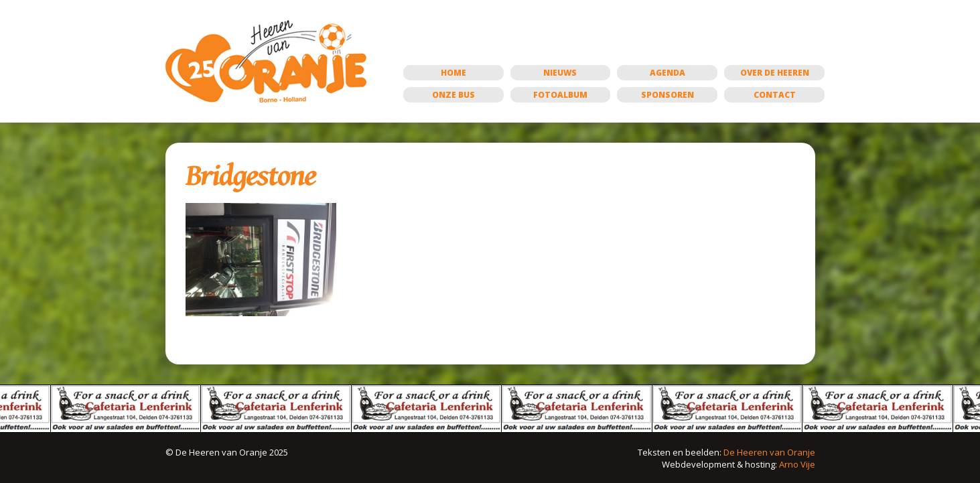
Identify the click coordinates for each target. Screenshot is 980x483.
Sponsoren (668, 95)
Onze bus (453, 95)
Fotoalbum (560, 95)
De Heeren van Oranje (769, 452)
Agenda (668, 73)
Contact (775, 95)
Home (453, 73)
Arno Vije (797, 464)
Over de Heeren (775, 73)
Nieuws (560, 73)
